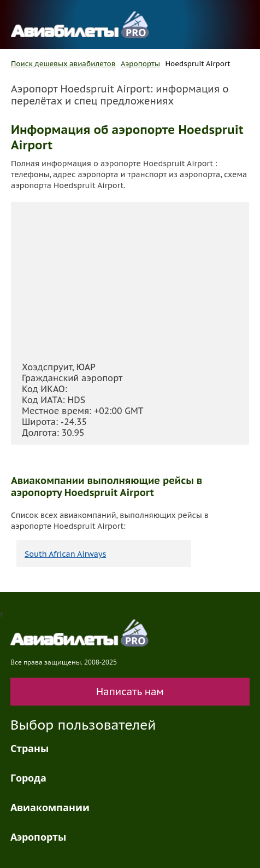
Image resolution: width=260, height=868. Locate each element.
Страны (29, 748)
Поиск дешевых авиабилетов (63, 64)
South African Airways (65, 554)
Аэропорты (140, 64)
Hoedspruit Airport (198, 64)
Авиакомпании (50, 807)
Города (28, 778)
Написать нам (130, 692)
